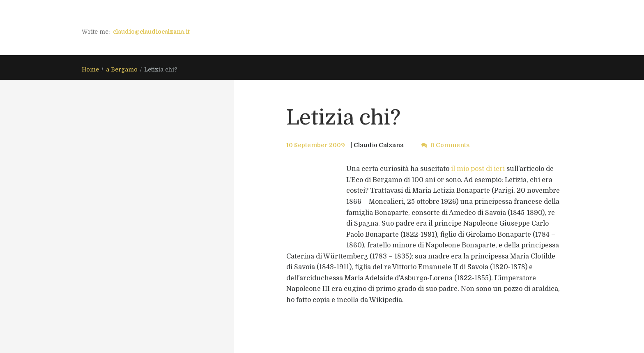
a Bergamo (122, 69)
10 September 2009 (316, 145)
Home (90, 69)
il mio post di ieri (478, 169)
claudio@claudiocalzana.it (151, 32)
